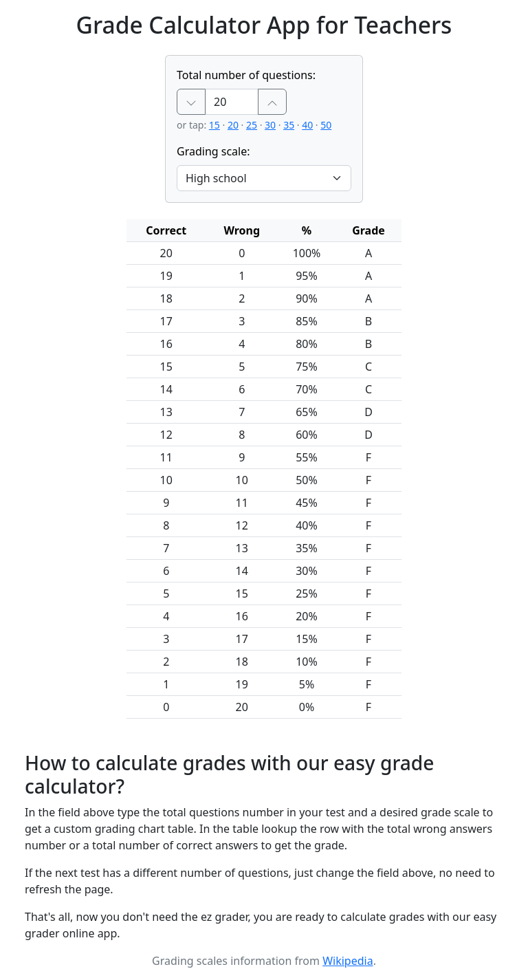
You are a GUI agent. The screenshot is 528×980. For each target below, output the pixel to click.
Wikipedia (348, 961)
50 (326, 125)
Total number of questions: (246, 75)
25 (252, 125)
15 (214, 125)
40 (307, 125)
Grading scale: (213, 151)
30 (270, 125)
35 (289, 125)
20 (233, 125)
